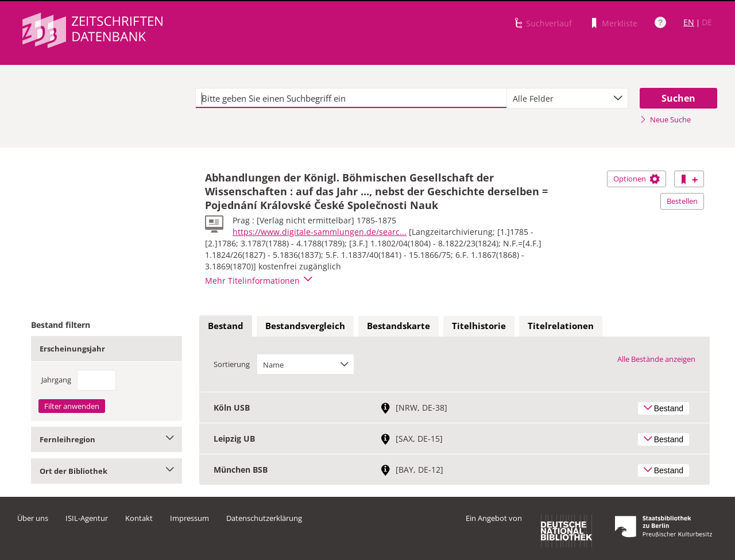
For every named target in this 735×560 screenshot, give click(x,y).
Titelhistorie (479, 326)
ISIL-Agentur (87, 518)
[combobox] (567, 98)
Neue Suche (665, 119)
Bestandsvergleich (305, 326)
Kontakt (139, 518)
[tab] (226, 326)
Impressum (189, 518)
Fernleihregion (107, 439)
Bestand (226, 326)
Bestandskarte (399, 326)
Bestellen (682, 201)
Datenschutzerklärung (264, 518)
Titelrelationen (561, 326)
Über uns (33, 518)
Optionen (637, 179)
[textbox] (351, 98)
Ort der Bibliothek (107, 471)
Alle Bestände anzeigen (656, 359)
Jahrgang (56, 380)
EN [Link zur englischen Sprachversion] (689, 22)
